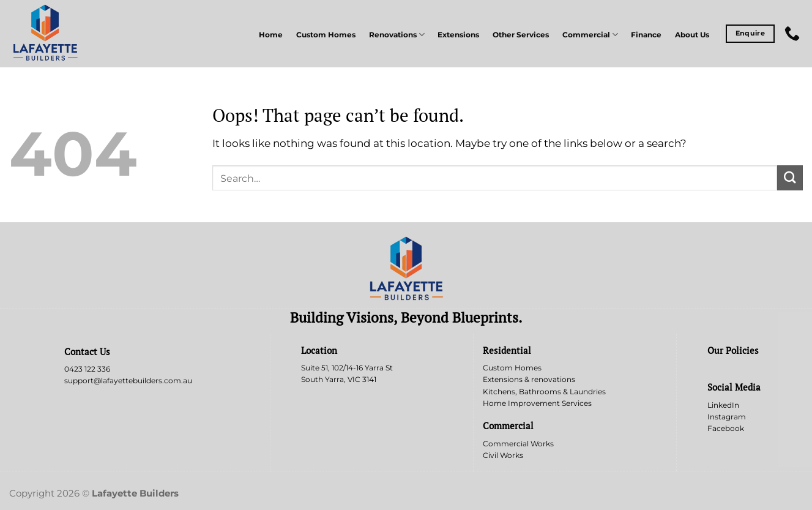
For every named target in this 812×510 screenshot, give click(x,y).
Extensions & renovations (529, 379)
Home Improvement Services (537, 403)
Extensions (458, 35)
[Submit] (790, 178)
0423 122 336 (87, 369)
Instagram (727, 417)
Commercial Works (518, 444)
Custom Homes (326, 35)
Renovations (397, 35)
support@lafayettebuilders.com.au (128, 381)
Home (271, 35)
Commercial (590, 35)
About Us (692, 35)
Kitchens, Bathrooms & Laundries (544, 392)
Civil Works (503, 455)
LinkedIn (723, 405)
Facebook (726, 428)
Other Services (521, 35)
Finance (646, 35)
